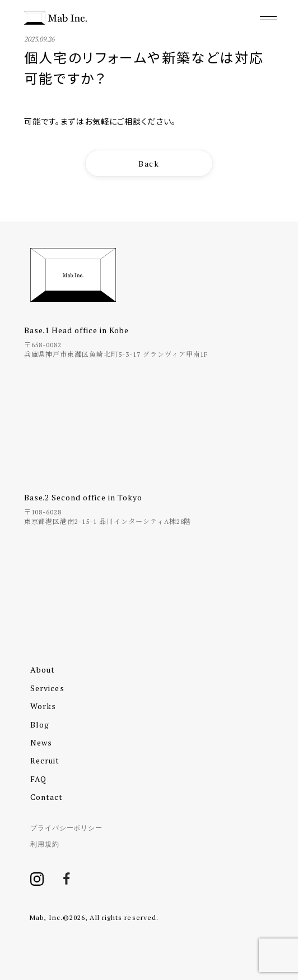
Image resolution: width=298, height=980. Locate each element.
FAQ (38, 779)
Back (149, 164)
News (41, 742)
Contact (47, 797)
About (43, 670)
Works (43, 706)
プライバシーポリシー (67, 828)
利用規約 (45, 844)
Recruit (45, 760)
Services (47, 688)
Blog (40, 724)
